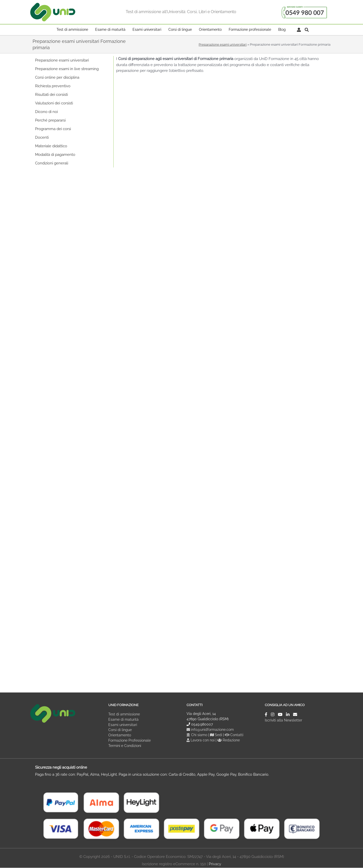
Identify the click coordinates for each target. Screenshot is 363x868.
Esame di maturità (123, 719)
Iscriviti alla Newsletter (283, 720)
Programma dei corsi (53, 129)
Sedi (216, 735)
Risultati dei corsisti (51, 95)
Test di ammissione (124, 714)
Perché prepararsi (50, 120)
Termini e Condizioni (125, 746)
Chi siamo (197, 735)
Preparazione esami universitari (223, 45)
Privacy (215, 864)
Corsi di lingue (120, 730)
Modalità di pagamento (55, 155)
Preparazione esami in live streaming (67, 69)
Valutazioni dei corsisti (54, 103)
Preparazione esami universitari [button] (62, 60)
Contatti (235, 735)
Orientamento (120, 735)
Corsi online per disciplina (57, 77)
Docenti (42, 137)
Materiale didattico (51, 146)
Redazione (229, 740)
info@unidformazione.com (210, 730)
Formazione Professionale (129, 741)
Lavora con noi (201, 740)
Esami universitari (123, 725)
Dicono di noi (46, 112)
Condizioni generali (52, 163)
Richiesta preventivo (53, 86)
